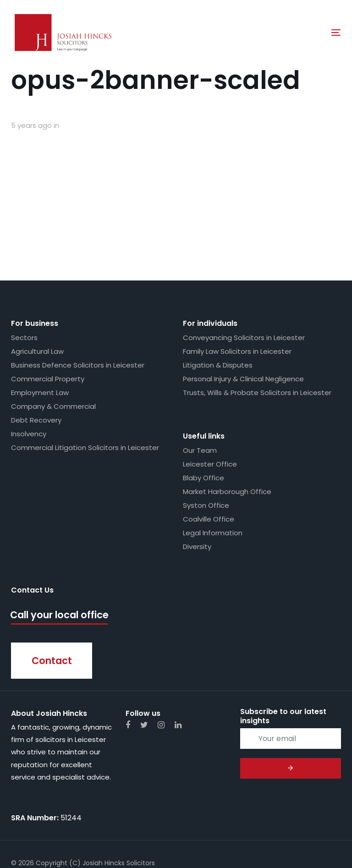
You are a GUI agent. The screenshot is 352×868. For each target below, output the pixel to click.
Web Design (30, 830)
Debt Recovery (36, 360)
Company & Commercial (53, 346)
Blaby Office (203, 418)
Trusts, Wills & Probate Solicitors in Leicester (257, 332)
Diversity (197, 486)
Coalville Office (209, 459)
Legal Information (213, 473)
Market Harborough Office (227, 431)
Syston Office (206, 445)
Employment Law (40, 332)
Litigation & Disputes (218, 305)
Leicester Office (210, 404)
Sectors (24, 277)
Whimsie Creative (89, 830)
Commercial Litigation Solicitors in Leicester (85, 387)
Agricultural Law (37, 291)
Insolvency (29, 374)
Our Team (200, 390)
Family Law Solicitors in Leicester (237, 291)
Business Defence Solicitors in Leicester (78, 305)
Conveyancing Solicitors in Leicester (244, 277)
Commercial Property (48, 319)
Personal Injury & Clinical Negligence (243, 319)
